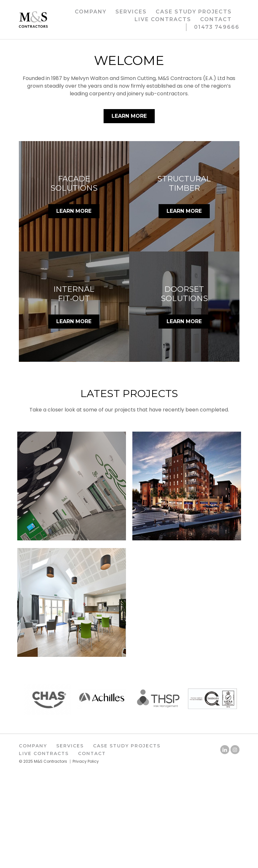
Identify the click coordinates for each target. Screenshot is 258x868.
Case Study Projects (194, 12)
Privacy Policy (86, 856)
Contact (216, 19)
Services (131, 12)
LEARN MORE (74, 306)
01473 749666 (217, 27)
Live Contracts (163, 19)
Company (91, 12)
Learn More (129, 211)
